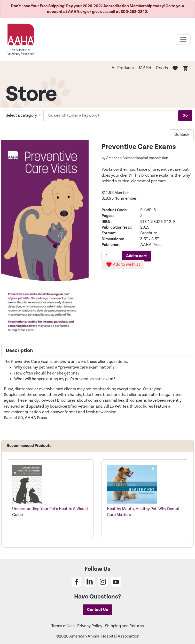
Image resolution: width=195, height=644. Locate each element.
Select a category (22, 115)
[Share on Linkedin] (90, 582)
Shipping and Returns (124, 626)
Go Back (182, 135)
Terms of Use (63, 626)
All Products (123, 68)
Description (19, 351)
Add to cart (136, 256)
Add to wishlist (123, 265)
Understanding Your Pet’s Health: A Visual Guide (50, 512)
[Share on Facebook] (76, 582)
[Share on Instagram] (103, 582)
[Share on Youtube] (116, 582)
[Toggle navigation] (183, 40)
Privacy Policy (90, 626)
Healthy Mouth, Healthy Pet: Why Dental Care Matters (143, 512)
